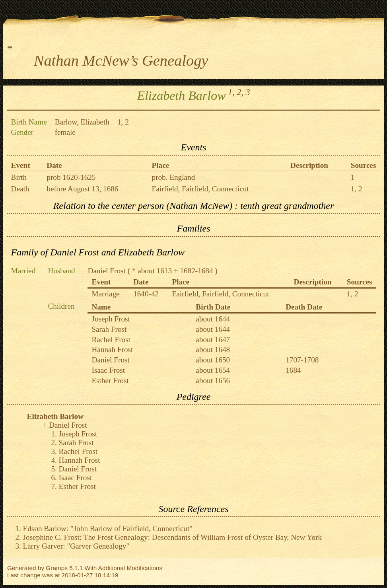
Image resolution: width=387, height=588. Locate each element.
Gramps (57, 568)
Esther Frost (110, 381)
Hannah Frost (112, 349)
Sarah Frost (109, 329)
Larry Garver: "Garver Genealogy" (76, 546)
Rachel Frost (111, 340)
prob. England (174, 177)
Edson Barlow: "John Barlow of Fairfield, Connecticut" (108, 529)
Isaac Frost (108, 370)
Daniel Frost (106, 271)
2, (240, 92)
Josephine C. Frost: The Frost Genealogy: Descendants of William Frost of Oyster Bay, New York (172, 537)
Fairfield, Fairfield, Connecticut (200, 189)
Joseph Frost (111, 319)
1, (231, 92)
